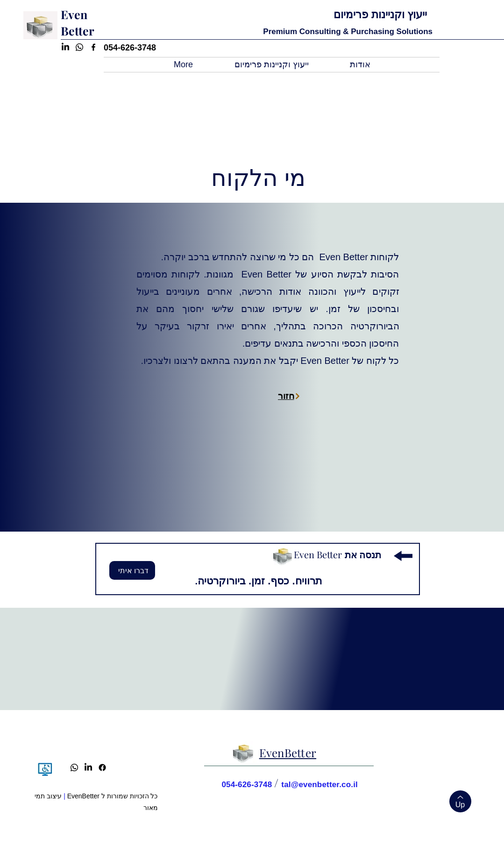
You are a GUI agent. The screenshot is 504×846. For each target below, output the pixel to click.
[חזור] (289, 396)
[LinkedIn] (88, 768)
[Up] (460, 801)
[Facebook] (102, 768)
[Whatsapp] (74, 768)
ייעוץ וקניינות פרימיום (380, 14)
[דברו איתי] (132, 570)
